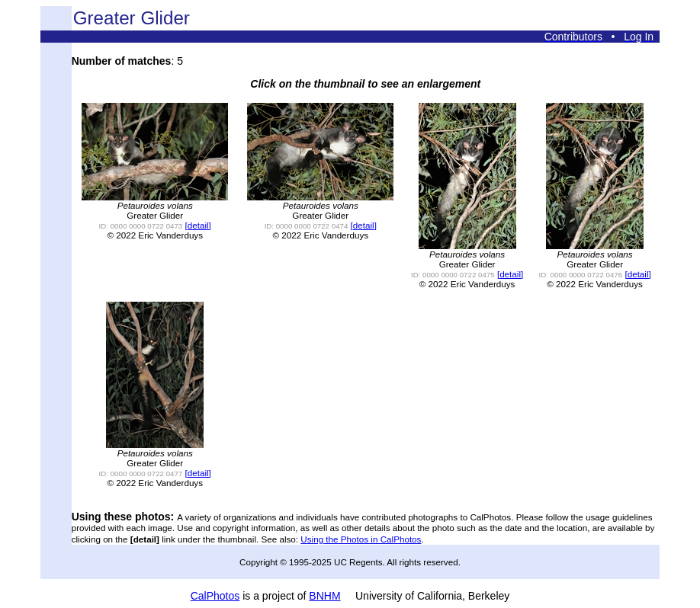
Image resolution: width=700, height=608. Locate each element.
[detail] (198, 225)
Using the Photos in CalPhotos (361, 539)
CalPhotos (215, 596)
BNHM (324, 596)
